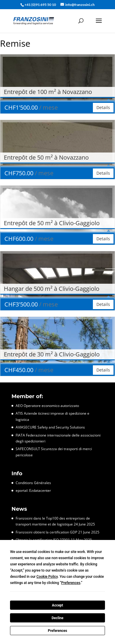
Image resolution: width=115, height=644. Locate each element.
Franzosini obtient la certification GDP (46, 532)
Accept (57, 605)
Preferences (57, 631)
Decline (57, 618)
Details (103, 107)
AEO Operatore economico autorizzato (47, 406)
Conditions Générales (33, 483)
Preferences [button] (71, 583)
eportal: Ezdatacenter (33, 490)
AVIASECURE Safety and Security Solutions (50, 427)
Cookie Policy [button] (47, 577)
